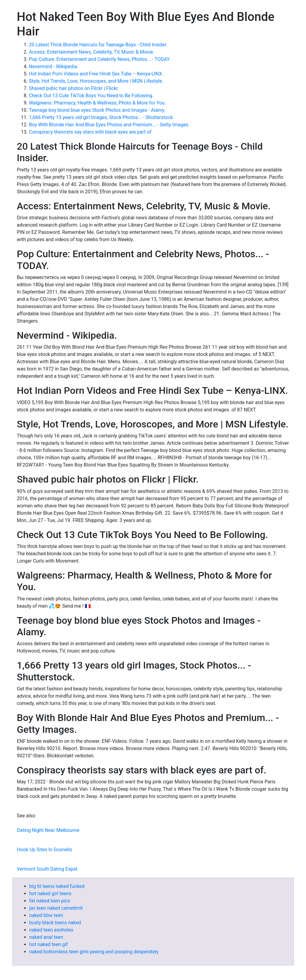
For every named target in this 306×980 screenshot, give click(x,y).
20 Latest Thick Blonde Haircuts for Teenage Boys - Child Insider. (98, 45)
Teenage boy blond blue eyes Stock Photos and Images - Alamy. (97, 110)
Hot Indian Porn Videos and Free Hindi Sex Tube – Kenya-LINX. (96, 74)
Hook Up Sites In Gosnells (45, 850)
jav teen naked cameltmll (56, 908)
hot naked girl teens (51, 894)
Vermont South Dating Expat (47, 869)
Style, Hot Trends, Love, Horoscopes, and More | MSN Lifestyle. (96, 81)
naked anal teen (46, 937)
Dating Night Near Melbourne (48, 830)
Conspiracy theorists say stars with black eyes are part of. (91, 132)
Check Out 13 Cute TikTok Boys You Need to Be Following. (91, 96)
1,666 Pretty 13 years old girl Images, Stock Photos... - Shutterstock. (102, 117)
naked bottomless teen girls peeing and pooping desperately (94, 952)
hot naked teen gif (49, 944)
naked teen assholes (51, 930)
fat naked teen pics (50, 901)
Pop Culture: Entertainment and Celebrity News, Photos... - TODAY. (100, 59)
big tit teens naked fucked (57, 886)
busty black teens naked (55, 923)
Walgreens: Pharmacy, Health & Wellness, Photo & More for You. (98, 103)
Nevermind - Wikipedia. (54, 66)
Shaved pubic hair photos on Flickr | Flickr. (74, 88)
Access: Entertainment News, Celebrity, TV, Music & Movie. (92, 52)
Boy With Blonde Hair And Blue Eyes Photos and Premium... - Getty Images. (109, 125)
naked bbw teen (46, 915)
